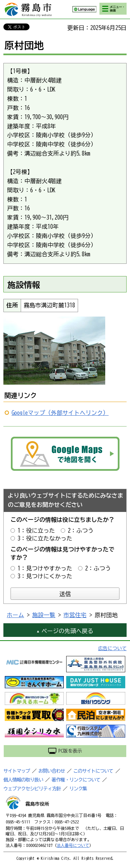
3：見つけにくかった (45, 576)
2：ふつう (81, 531)
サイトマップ (17, 771)
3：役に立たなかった (45, 538)
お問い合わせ (52, 771)
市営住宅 (75, 615)
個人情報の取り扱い (23, 780)
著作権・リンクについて (76, 780)
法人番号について (73, 845)
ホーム (15, 615)
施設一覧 (44, 615)
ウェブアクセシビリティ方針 (32, 789)
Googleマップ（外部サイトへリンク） (60, 413)
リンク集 (78, 789)
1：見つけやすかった (45, 568)
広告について (112, 648)
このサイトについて (93, 771)
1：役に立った (36, 531)
